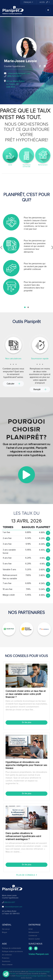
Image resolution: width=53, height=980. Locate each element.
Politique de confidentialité (11, 948)
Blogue (5, 932)
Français (28, 2)
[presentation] (1, 248)
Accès (44, 2)
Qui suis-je (6, 929)
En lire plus (27, 722)
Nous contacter (7, 965)
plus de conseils (26, 875)
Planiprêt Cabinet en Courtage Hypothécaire (31, 976)
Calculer (13, 384)
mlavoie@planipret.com (19, 73)
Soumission (6, 961)
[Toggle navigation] (48, 10)
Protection (6, 958)
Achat (31, 929)
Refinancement (34, 932)
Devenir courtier (34, 939)
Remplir (40, 389)
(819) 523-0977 (14, 76)
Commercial (33, 936)
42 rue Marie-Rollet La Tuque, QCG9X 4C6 (15, 84)
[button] (25, 307)
